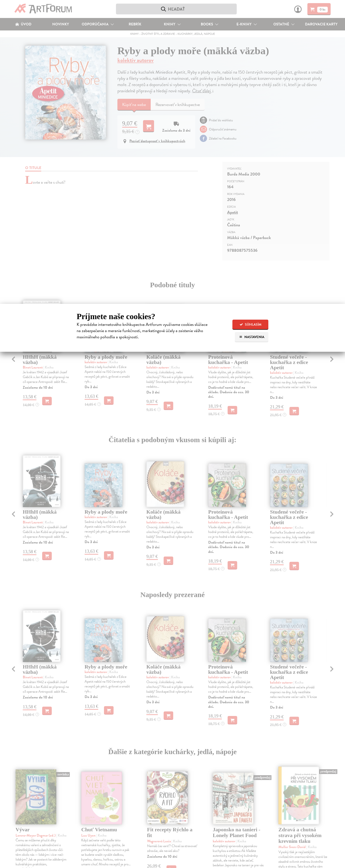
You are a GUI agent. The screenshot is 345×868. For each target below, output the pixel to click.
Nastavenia (252, 337)
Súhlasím (250, 325)
